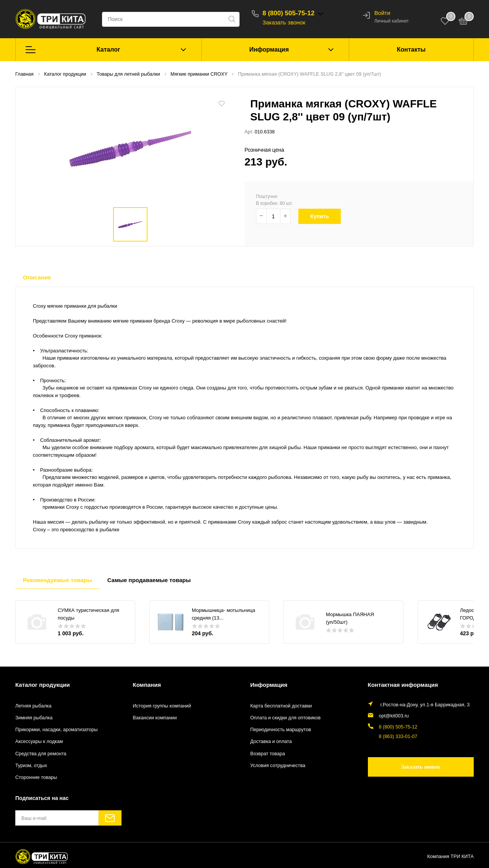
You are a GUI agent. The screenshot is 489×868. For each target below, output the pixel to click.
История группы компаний (162, 706)
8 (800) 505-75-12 (288, 13)
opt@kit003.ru (394, 716)
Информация (269, 49)
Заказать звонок (284, 22)
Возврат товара (268, 754)
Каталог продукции (43, 685)
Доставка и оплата (271, 741)
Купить (324, 216)
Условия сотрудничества (278, 766)
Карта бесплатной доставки (281, 706)
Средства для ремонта (41, 754)
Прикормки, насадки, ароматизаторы (57, 730)
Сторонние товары (36, 777)
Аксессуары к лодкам (39, 741)
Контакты (411, 49)
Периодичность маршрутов (281, 730)
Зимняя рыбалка (34, 718)
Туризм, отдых (31, 766)
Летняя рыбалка (33, 706)
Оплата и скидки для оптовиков (285, 718)
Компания (147, 685)
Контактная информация (403, 685)
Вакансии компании (155, 718)
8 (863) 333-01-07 (398, 737)
